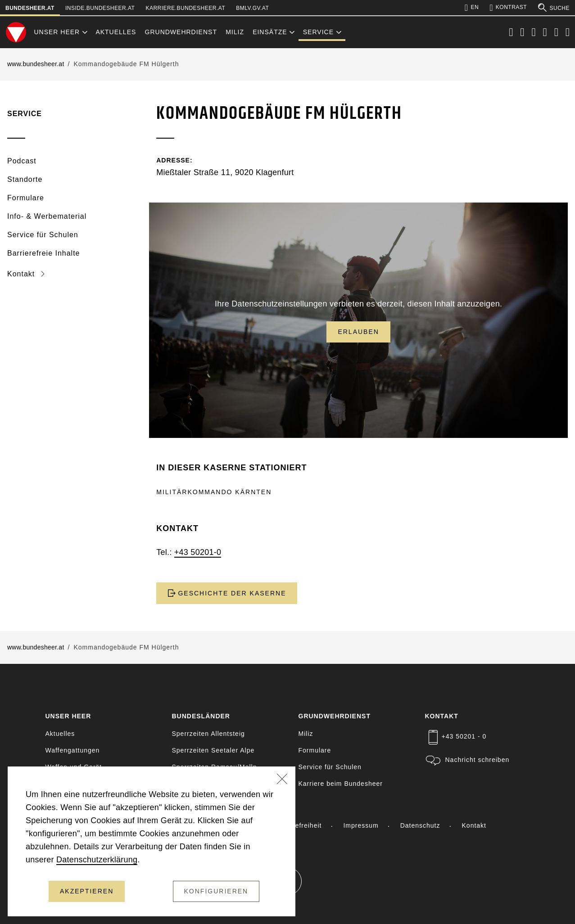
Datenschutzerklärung (97, 860)
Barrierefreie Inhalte (44, 253)
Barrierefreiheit (298, 825)
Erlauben (358, 332)
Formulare (26, 198)
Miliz (235, 32)
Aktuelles (116, 32)
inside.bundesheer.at (100, 8)
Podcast (22, 161)
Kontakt (22, 274)
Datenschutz (420, 825)
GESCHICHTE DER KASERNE (227, 593)
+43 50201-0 (198, 552)
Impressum (361, 825)
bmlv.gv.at (252, 8)
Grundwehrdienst (181, 32)
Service (318, 32)
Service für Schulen (43, 235)
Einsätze (270, 32)
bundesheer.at (30, 8)
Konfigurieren (216, 891)
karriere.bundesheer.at (185, 8)
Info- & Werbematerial (47, 216)
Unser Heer (57, 32)
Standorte (25, 179)
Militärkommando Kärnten (214, 492)
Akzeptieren (87, 891)
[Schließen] (282, 780)
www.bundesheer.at (36, 64)
